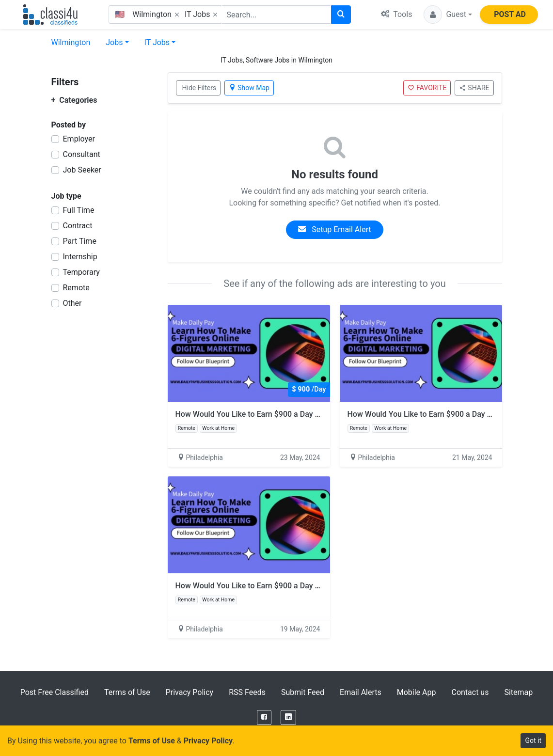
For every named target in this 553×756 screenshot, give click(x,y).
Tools (396, 14)
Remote (76, 288)
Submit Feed (303, 692)
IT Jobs (157, 42)
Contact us (470, 692)
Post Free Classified (55, 692)
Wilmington (71, 42)
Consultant (82, 154)
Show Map (249, 88)
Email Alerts (361, 692)
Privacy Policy (190, 692)
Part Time (80, 241)
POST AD (510, 14)
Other (72, 303)
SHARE (474, 88)
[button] (448, 15)
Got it (533, 740)
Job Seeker (82, 170)
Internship (80, 257)
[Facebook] (264, 717)
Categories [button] (74, 100)
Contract (78, 226)
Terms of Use (127, 692)
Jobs (114, 42)
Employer (79, 139)
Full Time (79, 210)
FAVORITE (427, 88)
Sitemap (518, 692)
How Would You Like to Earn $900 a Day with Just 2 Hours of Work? (292, 414)
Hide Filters (199, 88)
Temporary (81, 272)
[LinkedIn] (288, 717)
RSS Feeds (247, 692)
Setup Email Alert (334, 229)
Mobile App (417, 692)
